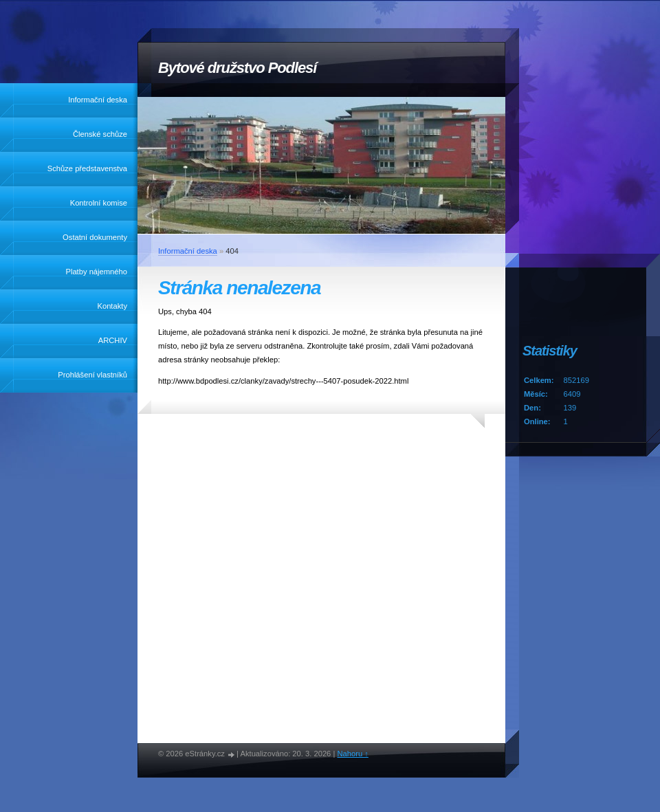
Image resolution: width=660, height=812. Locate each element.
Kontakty (112, 306)
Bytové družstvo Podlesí (237, 68)
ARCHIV (113, 340)
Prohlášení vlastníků (92, 375)
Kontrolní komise (99, 203)
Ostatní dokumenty (95, 237)
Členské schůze (100, 134)
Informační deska (98, 100)
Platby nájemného (96, 272)
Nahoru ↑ (352, 754)
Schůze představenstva (87, 168)
